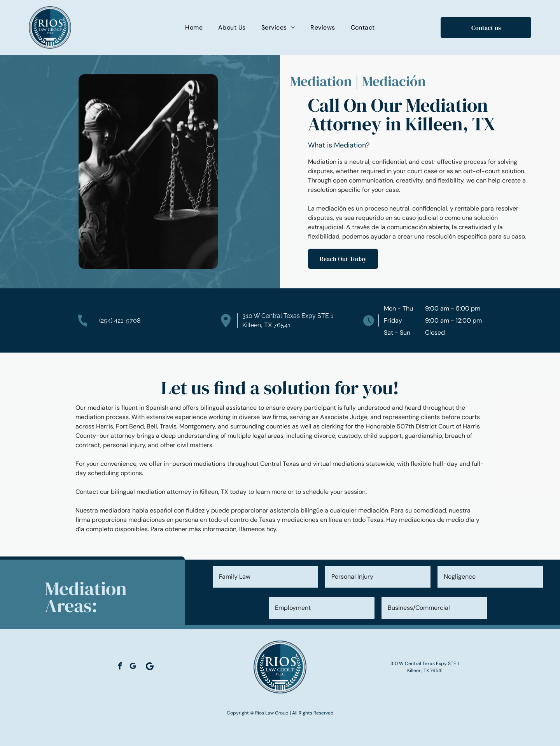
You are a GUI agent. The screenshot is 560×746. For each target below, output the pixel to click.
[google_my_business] (133, 667)
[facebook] (120, 667)
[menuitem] (194, 27)
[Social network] (150, 667)
